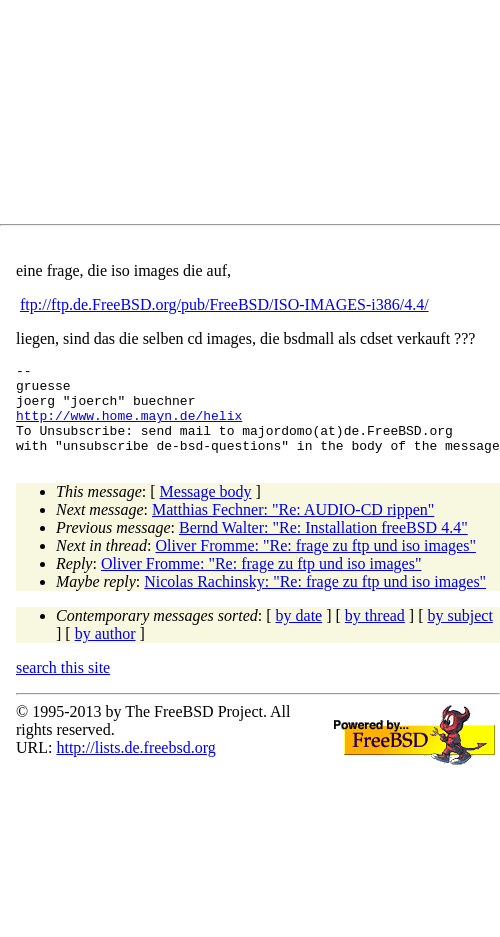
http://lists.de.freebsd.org (135, 765)
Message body (206, 509)
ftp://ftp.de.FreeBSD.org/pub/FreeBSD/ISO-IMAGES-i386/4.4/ (224, 304)
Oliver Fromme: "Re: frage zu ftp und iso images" (315, 563)
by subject (460, 633)
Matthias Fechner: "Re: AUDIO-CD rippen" (293, 527)
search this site (63, 685)
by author (105, 651)
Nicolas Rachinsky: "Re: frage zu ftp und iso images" (315, 599)
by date (299, 633)
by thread (375, 633)
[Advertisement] (195, 116)
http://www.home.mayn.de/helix (129, 427)
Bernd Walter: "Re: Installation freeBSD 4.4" (323, 545)
